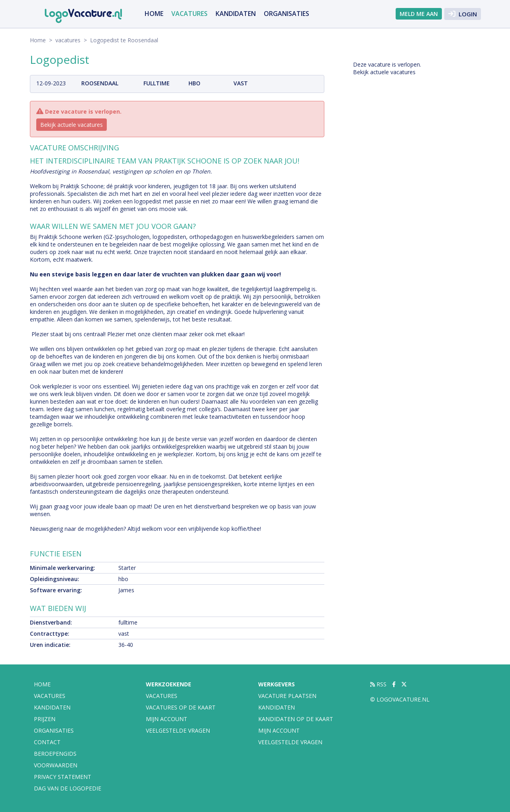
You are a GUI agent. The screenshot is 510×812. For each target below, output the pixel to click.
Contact (47, 742)
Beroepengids (55, 754)
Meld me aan (419, 14)
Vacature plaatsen (287, 696)
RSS (378, 684)
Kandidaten (236, 14)
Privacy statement (63, 777)
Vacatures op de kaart (181, 707)
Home (154, 14)
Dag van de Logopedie (68, 788)
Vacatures (162, 696)
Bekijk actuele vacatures (72, 125)
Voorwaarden (56, 765)
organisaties (286, 14)
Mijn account (167, 719)
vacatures (189, 14)
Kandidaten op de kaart (296, 719)
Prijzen (45, 719)
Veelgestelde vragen (178, 730)
